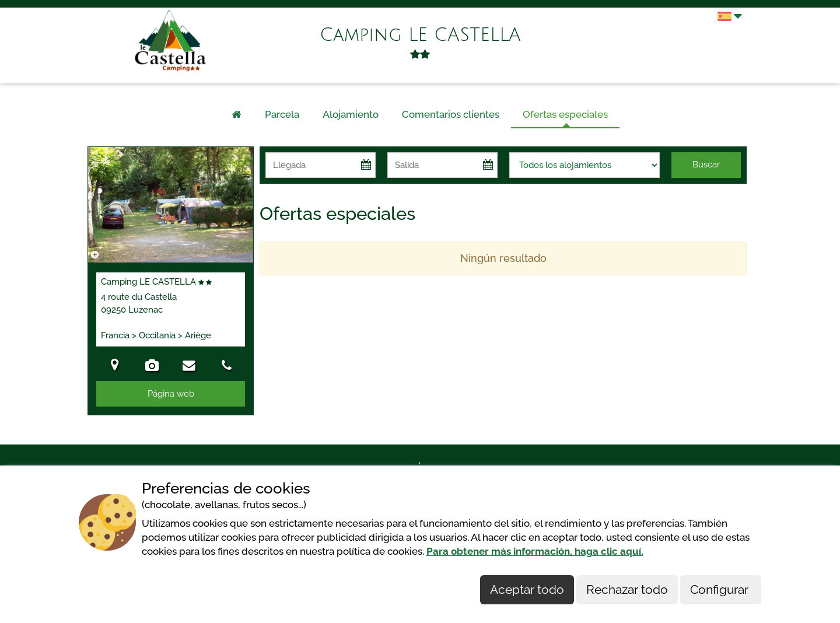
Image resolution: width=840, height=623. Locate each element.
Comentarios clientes (451, 114)
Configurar (721, 589)
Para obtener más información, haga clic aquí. (535, 551)
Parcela (282, 114)
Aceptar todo (527, 589)
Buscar (706, 164)
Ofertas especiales (565, 114)
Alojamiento (351, 114)
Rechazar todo (627, 589)
